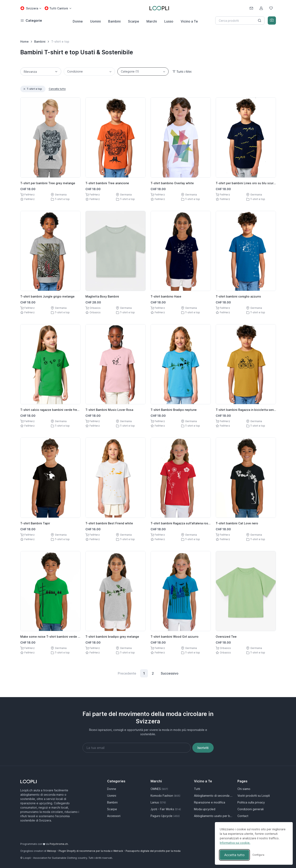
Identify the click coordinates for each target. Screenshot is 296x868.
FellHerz (29, 195)
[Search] (240, 20)
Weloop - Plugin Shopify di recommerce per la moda (79, 851)
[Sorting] (41, 72)
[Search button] (260, 20)
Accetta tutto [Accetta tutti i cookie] (234, 855)
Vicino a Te (189, 21)
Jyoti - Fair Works (166, 809)
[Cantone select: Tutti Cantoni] (58, 8)
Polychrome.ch (59, 844)
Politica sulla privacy (251, 802)
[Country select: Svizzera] (31, 8)
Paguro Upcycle (165, 816)
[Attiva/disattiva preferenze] (258, 855)
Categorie (130, 72)
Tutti (197, 789)
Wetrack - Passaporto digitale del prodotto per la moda (147, 851)
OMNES (159, 789)
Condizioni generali (251, 809)
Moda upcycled (205, 809)
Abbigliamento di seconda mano (213, 796)
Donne (78, 21)
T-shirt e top (32, 89)
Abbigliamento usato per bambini (213, 816)
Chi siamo (244, 789)
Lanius (158, 802)
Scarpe (134, 21)
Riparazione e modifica (210, 802)
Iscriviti (203, 748)
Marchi (152, 21)
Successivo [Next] (170, 673)
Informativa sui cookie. (235, 843)
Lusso (169, 21)
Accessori (114, 816)
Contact (243, 816)
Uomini (95, 21)
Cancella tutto (57, 89)
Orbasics (95, 308)
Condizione (75, 71)
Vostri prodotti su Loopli (254, 796)
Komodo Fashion (165, 796)
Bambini (114, 21)
